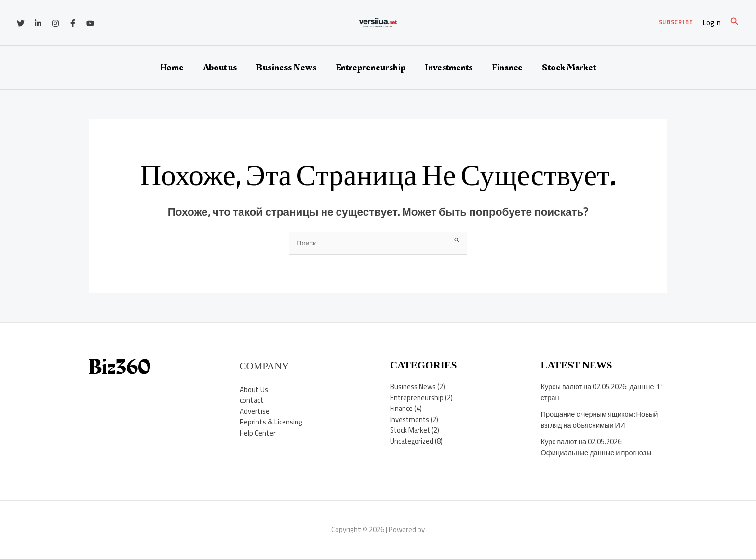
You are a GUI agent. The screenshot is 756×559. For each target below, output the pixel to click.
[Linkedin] (38, 23)
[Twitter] (21, 23)
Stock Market (569, 68)
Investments (449, 68)
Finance (507, 68)
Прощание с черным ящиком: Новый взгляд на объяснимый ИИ (601, 420)
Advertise (255, 411)
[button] (676, 22)
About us (220, 68)
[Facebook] (73, 23)
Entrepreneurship (371, 68)
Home (172, 68)
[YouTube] (90, 23)
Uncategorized (413, 442)
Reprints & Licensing (271, 422)
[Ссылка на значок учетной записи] (712, 23)
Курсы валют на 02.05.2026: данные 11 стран (603, 393)
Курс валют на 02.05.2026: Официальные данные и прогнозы (598, 448)
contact (252, 401)
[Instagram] (55, 23)
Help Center (258, 433)
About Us (254, 389)
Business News (286, 68)
